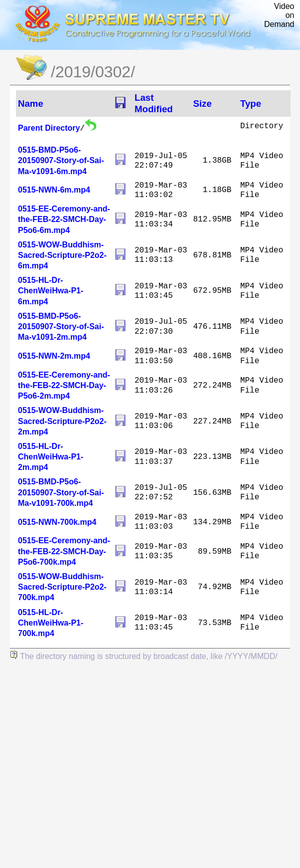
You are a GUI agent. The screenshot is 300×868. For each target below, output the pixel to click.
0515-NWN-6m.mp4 (54, 190)
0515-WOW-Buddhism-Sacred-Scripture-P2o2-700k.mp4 (62, 587)
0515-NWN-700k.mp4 (57, 522)
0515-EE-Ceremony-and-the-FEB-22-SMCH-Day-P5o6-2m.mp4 (64, 385)
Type (251, 104)
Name (31, 104)
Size (202, 104)
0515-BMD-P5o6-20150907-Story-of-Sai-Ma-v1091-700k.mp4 (61, 492)
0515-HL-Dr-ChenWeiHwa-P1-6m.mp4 (51, 291)
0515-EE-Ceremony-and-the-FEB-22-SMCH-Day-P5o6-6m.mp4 (64, 219)
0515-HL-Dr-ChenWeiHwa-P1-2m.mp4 (51, 457)
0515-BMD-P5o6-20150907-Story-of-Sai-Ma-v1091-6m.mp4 (61, 160)
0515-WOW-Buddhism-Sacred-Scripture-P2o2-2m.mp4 (62, 421)
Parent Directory (49, 128)
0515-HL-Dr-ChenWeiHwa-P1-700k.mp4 (51, 623)
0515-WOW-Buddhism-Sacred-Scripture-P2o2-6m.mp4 (62, 255)
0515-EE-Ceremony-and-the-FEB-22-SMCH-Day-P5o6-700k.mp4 (64, 551)
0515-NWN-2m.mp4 (54, 356)
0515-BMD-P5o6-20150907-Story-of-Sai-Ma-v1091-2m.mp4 (61, 326)
